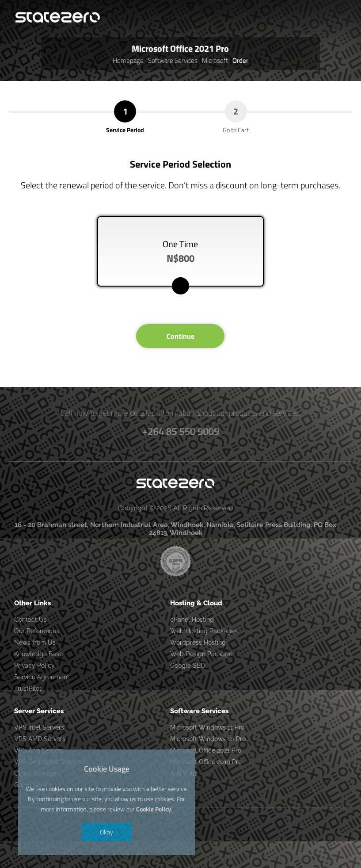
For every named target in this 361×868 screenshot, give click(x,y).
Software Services (173, 60)
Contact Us (30, 619)
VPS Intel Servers (39, 727)
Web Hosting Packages (204, 631)
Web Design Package (201, 654)
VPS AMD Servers (40, 739)
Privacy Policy (34, 665)
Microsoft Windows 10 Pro (208, 739)
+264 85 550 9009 (181, 431)
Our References (37, 631)
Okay (106, 832)
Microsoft (215, 60)
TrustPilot (28, 688)
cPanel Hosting (192, 619)
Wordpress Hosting (198, 642)
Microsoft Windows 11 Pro (207, 727)
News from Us (35, 642)
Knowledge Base (38, 654)
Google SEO (188, 665)
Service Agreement (42, 677)
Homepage (128, 60)
